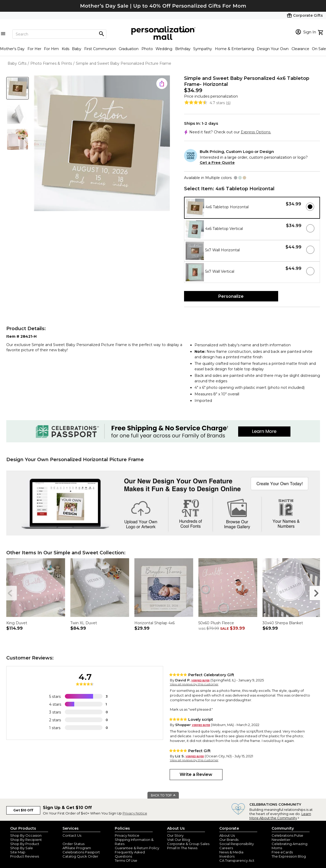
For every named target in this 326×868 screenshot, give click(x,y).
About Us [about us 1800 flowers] (227, 835)
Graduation (129, 49)
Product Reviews (25, 856)
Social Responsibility (237, 844)
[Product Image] (102, 144)
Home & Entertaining (235, 49)
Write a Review (196, 774)
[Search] (59, 34)
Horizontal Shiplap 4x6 (155, 623)
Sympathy (203, 49)
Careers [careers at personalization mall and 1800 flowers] (226, 848)
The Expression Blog (289, 856)
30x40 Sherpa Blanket (283, 623)
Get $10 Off (23, 810)
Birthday (183, 49)
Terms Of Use (126, 860)
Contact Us (72, 835)
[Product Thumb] (18, 88)
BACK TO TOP (163, 795)
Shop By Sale (22, 848)
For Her (34, 49)
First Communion (100, 49)
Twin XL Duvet (84, 623)
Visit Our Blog (179, 840)
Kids (65, 49)
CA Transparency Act (237, 860)
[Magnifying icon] (101, 34)
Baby (77, 49)
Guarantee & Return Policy (137, 848)
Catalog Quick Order (80, 856)
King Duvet (17, 623)
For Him (51, 49)
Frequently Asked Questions (130, 854)
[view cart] (321, 32)
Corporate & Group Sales (188, 844)
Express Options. (256, 132)
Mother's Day (12, 49)
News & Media (231, 852)
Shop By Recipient (26, 840)
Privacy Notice (135, 813)
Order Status (73, 844)
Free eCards (282, 852)
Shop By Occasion (26, 835)
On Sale (319, 49)
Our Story (175, 835)
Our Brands (229, 840)
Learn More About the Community (280, 816)
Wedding (164, 49)
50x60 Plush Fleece (216, 623)
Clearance (300, 49)
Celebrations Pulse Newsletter (287, 837)
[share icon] (162, 84)
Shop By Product (25, 844)
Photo (147, 49)
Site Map (18, 852)
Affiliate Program (77, 848)
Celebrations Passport (81, 852)
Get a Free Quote (217, 163)
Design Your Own (273, 49)
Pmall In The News (182, 848)
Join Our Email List (78, 840)
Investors (227, 856)
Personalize (231, 296)
